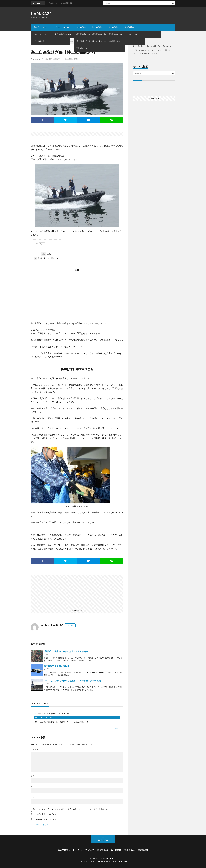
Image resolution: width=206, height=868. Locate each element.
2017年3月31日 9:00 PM (43, 718)
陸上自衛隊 (97, 27)
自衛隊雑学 (129, 27)
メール (34, 786)
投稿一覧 (69, 625)
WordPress (122, 861)
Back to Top (103, 840)
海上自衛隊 (113, 27)
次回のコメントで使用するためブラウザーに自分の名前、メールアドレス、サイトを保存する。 (70, 809)
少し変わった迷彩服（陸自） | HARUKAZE (51, 713)
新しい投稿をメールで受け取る (44, 819)
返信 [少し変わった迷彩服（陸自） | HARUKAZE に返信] (116, 728)
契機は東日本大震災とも (46, 258)
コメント (34, 749)
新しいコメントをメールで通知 (44, 814)
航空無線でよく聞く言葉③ (56, 666)
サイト (34, 797)
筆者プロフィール (41, 27)
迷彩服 (76, 59)
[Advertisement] (77, 297)
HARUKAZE (41, 14)
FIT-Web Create (98, 861)
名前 (33, 776)
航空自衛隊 (81, 27)
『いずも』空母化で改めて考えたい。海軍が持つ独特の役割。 (73, 680)
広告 (46, 254)
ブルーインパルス (62, 27)
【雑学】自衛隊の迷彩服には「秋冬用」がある (66, 651)
